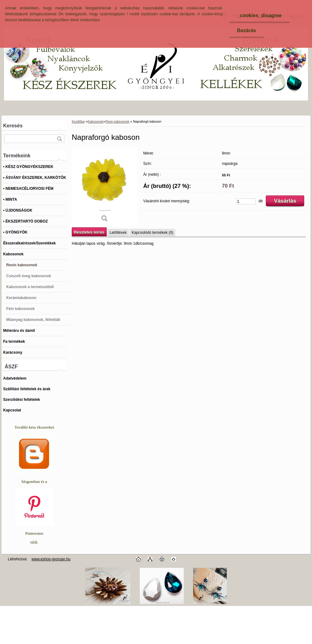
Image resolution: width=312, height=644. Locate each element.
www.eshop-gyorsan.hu (51, 559)
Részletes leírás (89, 232)
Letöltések (118, 233)
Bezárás (247, 30)
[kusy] (246, 202)
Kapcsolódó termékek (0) (152, 233)
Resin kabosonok (117, 122)
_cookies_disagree (259, 15)
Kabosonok (95, 122)
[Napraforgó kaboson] (105, 187)
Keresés (13, 126)
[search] (59, 139)
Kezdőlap (78, 122)
